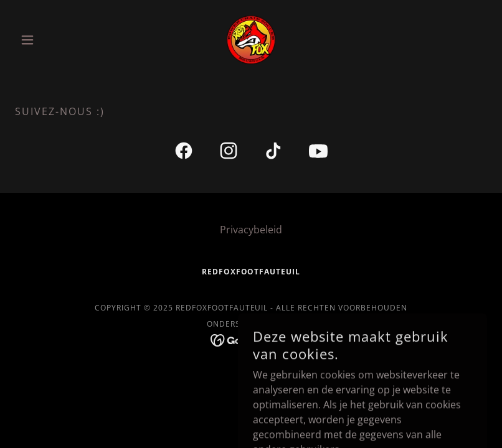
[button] (50, 40)
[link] (251, 40)
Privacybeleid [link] (251, 230)
